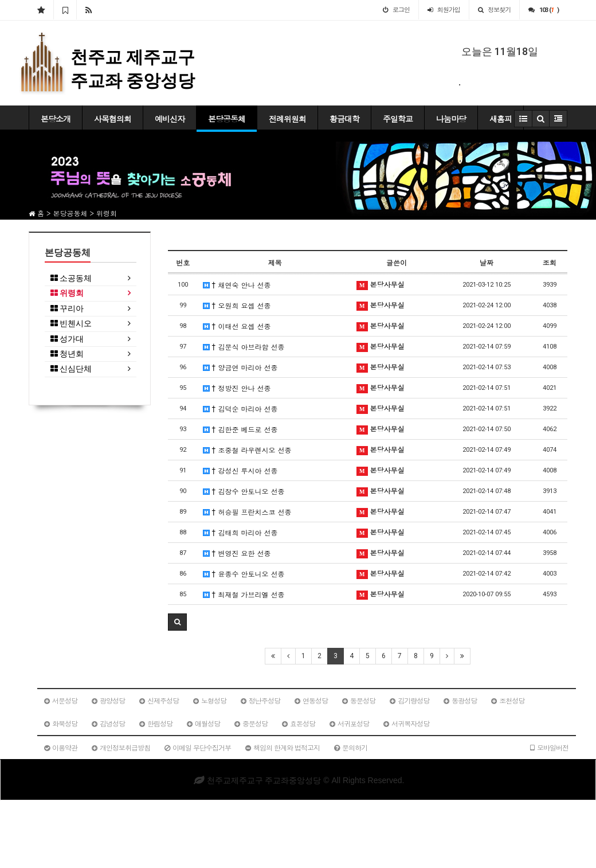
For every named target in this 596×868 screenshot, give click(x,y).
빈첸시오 (71, 324)
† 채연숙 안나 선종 (237, 285)
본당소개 (56, 119)
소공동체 (71, 278)
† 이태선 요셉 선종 (237, 326)
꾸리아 (67, 309)
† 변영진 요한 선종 (237, 553)
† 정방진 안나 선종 (237, 388)
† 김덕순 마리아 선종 (240, 408)
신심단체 (71, 369)
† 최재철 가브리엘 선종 (244, 594)
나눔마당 (451, 119)
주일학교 (398, 119)
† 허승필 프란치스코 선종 (247, 512)
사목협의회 (113, 119)
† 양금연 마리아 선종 (240, 367)
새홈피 (501, 119)
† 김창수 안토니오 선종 (244, 491)
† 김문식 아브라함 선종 (244, 347)
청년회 (67, 354)
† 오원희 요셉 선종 (237, 305)
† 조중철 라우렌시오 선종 (247, 450)
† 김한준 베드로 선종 (240, 429)
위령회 (67, 293)
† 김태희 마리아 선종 (240, 532)
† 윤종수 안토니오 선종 (244, 574)
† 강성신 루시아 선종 (240, 470)
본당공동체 (227, 119)
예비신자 (170, 119)
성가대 (67, 339)
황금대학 (344, 119)
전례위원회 (287, 119)
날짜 (487, 262)
